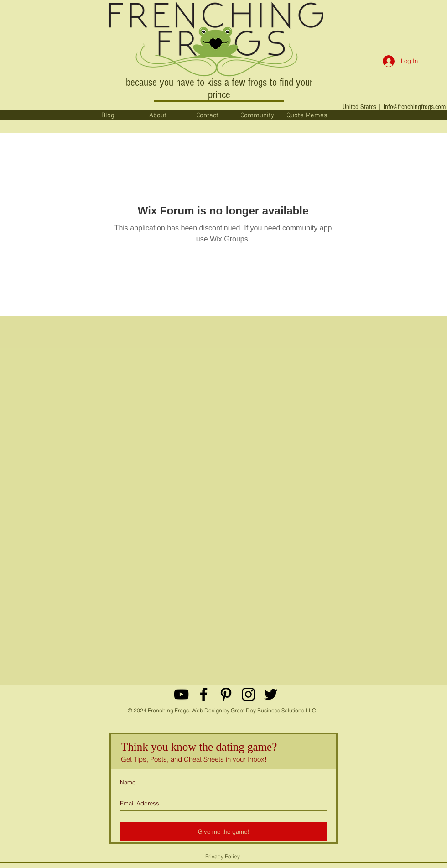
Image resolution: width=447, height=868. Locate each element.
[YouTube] (181, 694)
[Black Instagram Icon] (248, 694)
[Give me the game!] (223, 831)
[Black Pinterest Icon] (226, 694)
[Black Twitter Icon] (271, 694)
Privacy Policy (223, 856)
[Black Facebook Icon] (204, 694)
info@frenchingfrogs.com (415, 107)
